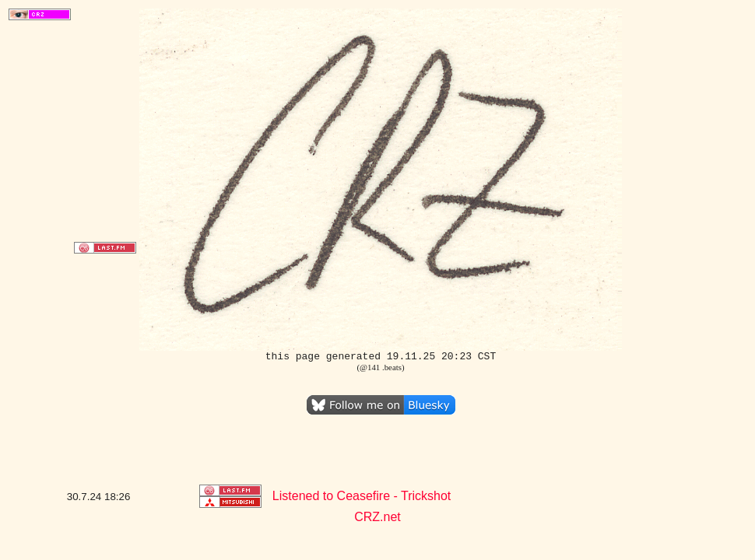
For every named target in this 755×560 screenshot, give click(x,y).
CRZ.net (377, 517)
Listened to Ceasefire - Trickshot (362, 496)
